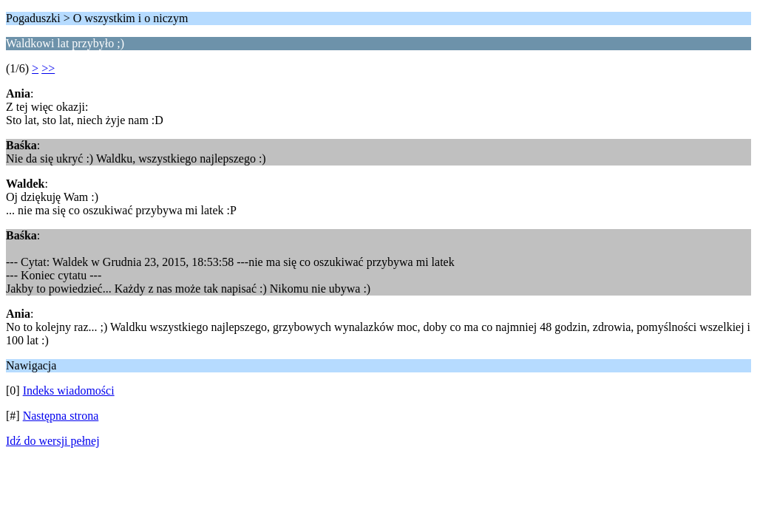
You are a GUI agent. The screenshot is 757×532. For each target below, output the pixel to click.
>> (48, 68)
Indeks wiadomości (69, 391)
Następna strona (61, 416)
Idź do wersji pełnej (53, 441)
